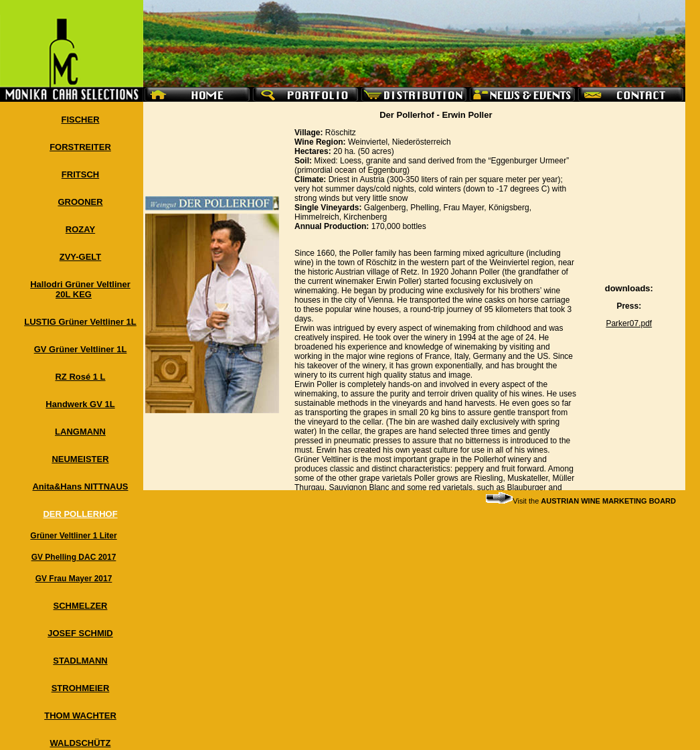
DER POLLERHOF (80, 514)
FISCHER (80, 120)
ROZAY (80, 229)
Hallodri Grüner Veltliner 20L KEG (80, 289)
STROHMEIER (81, 688)
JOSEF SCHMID (80, 633)
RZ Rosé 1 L (80, 377)
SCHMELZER (81, 606)
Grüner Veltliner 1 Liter (73, 536)
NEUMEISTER (80, 459)
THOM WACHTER (80, 716)
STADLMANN (80, 661)
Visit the (581, 501)
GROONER (80, 202)
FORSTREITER (80, 147)
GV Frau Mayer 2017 (74, 579)
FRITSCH (80, 174)
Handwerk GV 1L (80, 404)
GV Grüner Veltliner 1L (81, 349)
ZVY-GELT (81, 257)
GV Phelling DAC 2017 (74, 557)
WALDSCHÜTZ (81, 743)
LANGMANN (80, 432)
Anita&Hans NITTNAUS (80, 486)
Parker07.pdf (629, 323)
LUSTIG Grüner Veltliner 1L (80, 322)
